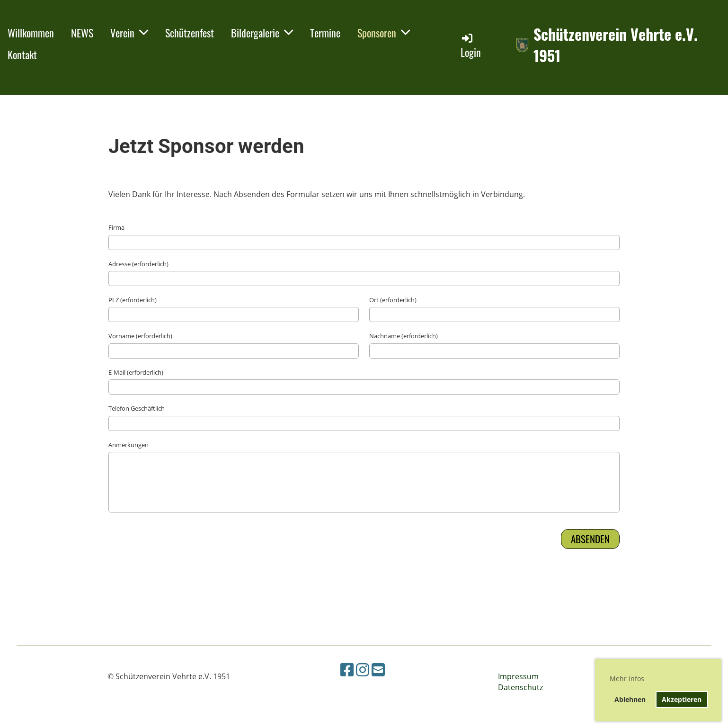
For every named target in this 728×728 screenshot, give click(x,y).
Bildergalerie (262, 33)
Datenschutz (520, 687)
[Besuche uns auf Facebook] (347, 670)
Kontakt (22, 54)
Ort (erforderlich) (393, 300)
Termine (325, 33)
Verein (129, 33)
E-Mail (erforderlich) (136, 372)
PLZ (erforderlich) (133, 300)
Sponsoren (384, 33)
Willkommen (31, 33)
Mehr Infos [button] (627, 679)
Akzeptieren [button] (682, 699)
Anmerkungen (129, 445)
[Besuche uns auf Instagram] (363, 670)
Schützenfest (190, 33)
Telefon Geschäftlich (137, 408)
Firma (116, 227)
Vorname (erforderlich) (140, 336)
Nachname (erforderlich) (404, 336)
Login (471, 46)
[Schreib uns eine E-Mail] (378, 670)
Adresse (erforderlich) (138, 264)
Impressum (518, 676)
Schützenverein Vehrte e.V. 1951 (616, 45)
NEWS (82, 33)
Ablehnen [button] (630, 699)
